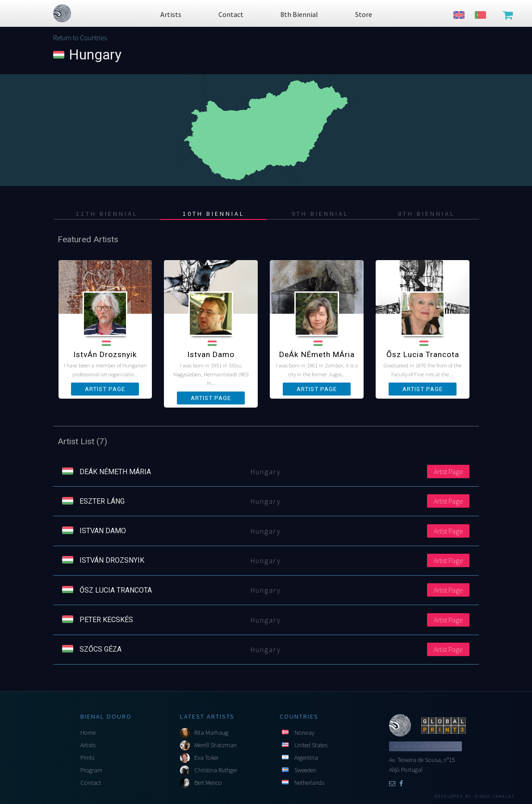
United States (311, 745)
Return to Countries (80, 38)
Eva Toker (206, 758)
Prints (87, 758)
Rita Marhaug (211, 732)
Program (91, 770)
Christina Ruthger (216, 770)
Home (88, 732)
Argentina (306, 758)
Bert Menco (208, 783)
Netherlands (309, 783)
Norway (304, 732)
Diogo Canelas (494, 796)
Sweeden (305, 770)
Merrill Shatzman (216, 745)
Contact (91, 783)
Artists (88, 745)
